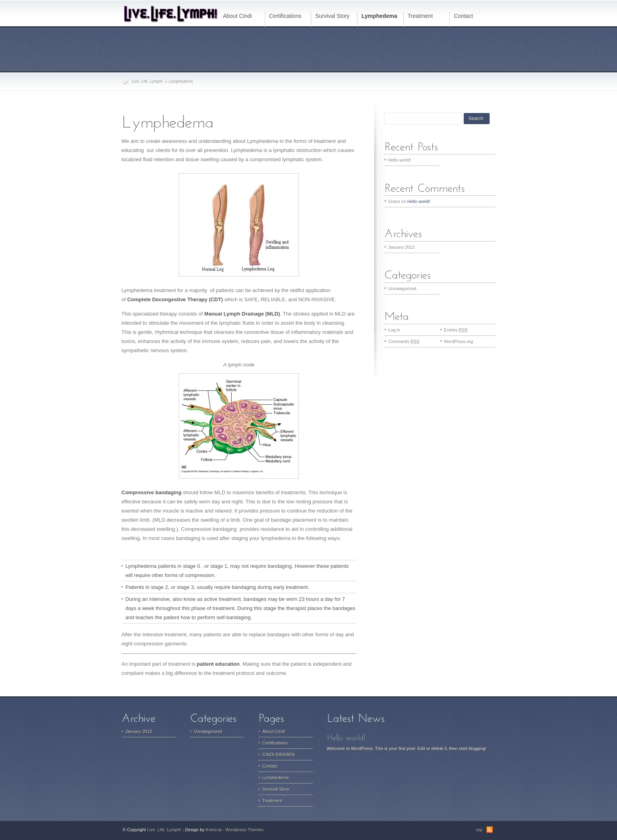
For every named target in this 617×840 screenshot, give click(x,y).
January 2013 (401, 247)
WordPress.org (458, 341)
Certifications (275, 743)
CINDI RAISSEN (278, 754)
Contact (270, 766)
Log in (394, 330)
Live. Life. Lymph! (147, 81)
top (479, 830)
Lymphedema (275, 778)
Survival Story (276, 789)
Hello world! (399, 160)
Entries (456, 330)
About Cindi (274, 731)
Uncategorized (402, 288)
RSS (490, 830)
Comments (404, 341)
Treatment (272, 801)
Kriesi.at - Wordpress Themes (235, 830)
